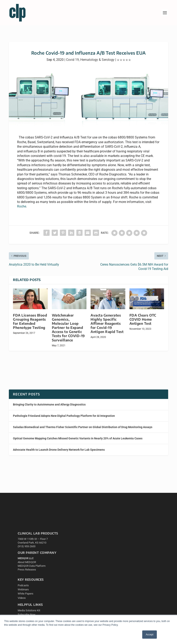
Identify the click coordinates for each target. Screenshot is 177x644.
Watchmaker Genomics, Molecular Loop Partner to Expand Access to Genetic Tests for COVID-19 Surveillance (68, 328)
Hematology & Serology (97, 60)
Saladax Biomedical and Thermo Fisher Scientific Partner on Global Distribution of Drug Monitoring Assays (83, 427)
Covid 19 (72, 60)
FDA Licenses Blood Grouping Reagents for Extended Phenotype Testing (30, 321)
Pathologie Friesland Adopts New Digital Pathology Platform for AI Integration (64, 416)
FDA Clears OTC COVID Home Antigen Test (143, 319)
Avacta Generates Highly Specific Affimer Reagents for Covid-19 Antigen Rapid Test (107, 324)
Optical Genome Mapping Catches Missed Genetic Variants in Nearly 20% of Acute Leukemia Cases (78, 438)
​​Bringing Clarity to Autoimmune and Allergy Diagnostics (49, 404)
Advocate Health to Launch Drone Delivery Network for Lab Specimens (59, 450)
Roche (22, 206)
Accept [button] (150, 635)
